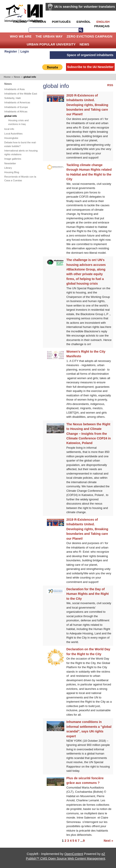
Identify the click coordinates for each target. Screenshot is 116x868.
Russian (39, 22)
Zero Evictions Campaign (89, 36)
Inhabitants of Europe (16, 107)
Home (5, 36)
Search (81, 30)
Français (102, 26)
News (85, 44)
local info (9, 129)
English (103, 22)
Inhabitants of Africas (16, 112)
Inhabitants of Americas (17, 102)
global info (11, 116)
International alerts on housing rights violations (21, 152)
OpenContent (74, 854)
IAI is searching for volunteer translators (85, 7)
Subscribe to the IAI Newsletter (90, 67)
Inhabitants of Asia (15, 89)
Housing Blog (12, 172)
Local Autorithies (14, 134)
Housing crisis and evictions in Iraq (18, 122)
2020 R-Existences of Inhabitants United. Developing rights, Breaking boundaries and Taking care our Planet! (87, 105)
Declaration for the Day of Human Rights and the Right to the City (88, 594)
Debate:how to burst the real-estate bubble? (20, 144)
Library (8, 168)
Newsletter (10, 163)
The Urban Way (49, 36)
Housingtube (11, 138)
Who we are (21, 36)
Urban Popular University (51, 44)
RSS (110, 85)
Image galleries (13, 159)
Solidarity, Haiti (13, 98)
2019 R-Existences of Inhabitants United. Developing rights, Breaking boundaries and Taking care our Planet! (87, 529)
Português (61, 22)
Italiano (20, 22)
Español (83, 22)
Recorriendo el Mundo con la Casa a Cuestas (20, 179)
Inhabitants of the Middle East (21, 94)
